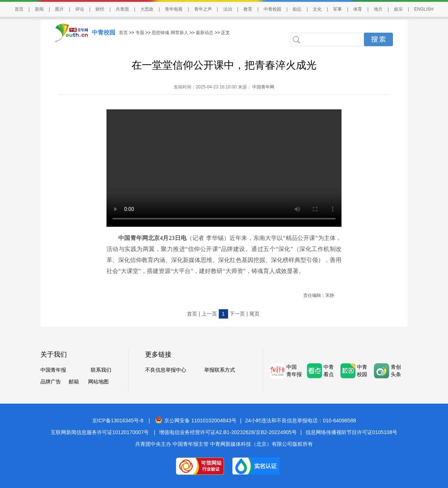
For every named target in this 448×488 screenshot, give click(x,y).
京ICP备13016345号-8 (118, 420)
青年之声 (203, 9)
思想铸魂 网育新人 (170, 33)
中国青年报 (53, 370)
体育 (358, 9)
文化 (317, 9)
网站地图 (98, 382)
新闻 (39, 9)
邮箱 (74, 382)
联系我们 (101, 370)
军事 (337, 9)
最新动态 (205, 33)
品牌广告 (51, 382)
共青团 (122, 9)
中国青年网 (263, 87)
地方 (378, 9)
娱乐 (398, 9)
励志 (297, 9)
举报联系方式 (220, 370)
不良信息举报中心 (166, 370)
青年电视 (174, 9)
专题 (140, 33)
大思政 (147, 9)
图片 (59, 9)
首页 (19, 9)
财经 (100, 9)
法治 (228, 9)
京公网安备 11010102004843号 (196, 420)
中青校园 (272, 9)
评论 (80, 9)
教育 (248, 9)
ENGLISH (424, 9)
